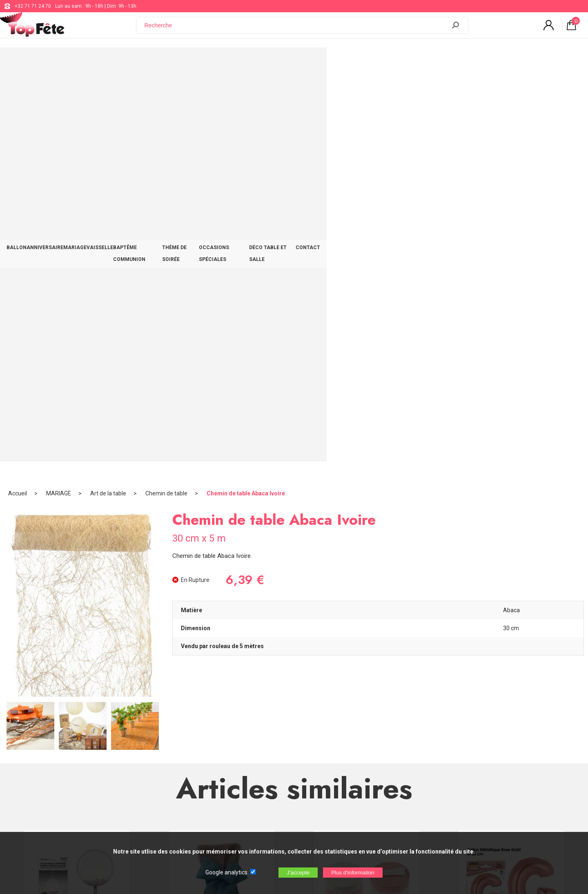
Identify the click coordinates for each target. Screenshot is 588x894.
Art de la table (108, 88)
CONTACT (511, 62)
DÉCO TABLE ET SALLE (457, 62)
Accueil (18, 88)
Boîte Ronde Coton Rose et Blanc (367, 541)
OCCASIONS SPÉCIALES (386, 62)
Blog (242, 752)
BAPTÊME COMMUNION (257, 62)
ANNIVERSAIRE (118, 62)
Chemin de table (166, 88)
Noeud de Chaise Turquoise (222, 541)
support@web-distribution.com (271, 732)
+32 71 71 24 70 (33, 6)
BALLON (75, 62)
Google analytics (226, 872)
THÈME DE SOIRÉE (321, 62)
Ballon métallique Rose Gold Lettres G (512, 544)
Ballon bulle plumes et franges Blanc (77, 544)
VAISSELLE (201, 62)
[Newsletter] (155, 797)
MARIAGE (162, 62)
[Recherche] (296, 30)
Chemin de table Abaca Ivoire (246, 88)
